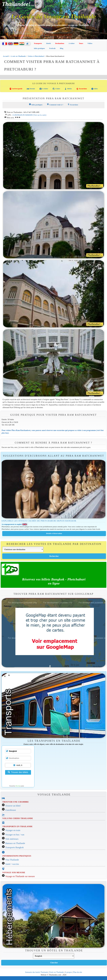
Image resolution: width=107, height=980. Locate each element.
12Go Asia (18, 786)
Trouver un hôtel (13, 806)
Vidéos (90, 43)
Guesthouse (11, 810)
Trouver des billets (18, 772)
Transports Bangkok (15, 847)
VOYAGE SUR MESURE (14, 872)
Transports (38, 43)
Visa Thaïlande (12, 860)
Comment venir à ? (55, 104)
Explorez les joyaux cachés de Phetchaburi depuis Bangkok (39, 521)
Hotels (48, 43)
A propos (68, 972)
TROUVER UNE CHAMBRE (16, 802)
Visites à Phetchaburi (36, 56)
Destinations (60, 43)
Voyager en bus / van (15, 835)
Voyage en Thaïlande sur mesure (20, 876)
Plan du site (78, 972)
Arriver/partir (16, 89)
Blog (62, 48)
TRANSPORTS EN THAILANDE (17, 826)
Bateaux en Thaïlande (15, 843)
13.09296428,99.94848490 (22, 115)
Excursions (82, 89)
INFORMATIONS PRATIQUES (17, 856)
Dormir (31, 89)
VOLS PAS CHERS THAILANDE (18, 818)
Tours (81, 43)
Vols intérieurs (12, 839)
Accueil (6, 56)
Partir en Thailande (57, 972)
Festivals (52, 48)
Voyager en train (13, 830)
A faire (56, 89)
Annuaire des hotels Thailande (36, 972)
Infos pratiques (39, 48)
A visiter (72, 43)
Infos (94, 89)
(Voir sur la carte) (40, 115)
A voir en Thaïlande (18, 56)
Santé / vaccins (12, 864)
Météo (68, 89)
